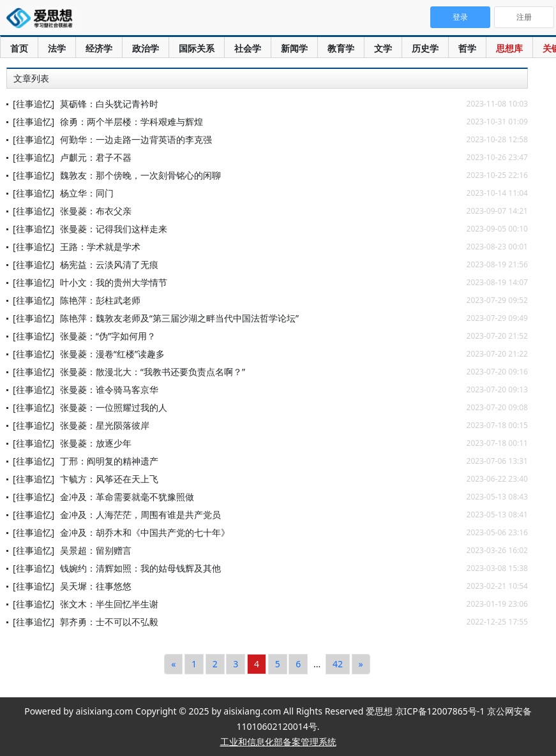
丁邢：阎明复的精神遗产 (109, 461)
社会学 (248, 48)
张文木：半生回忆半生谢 (109, 604)
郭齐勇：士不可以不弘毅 (109, 622)
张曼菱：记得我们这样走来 (114, 229)
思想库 (509, 48)
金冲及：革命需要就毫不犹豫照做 (127, 497)
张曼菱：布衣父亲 (96, 211)
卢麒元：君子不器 (96, 157)
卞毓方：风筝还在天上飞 (109, 479)
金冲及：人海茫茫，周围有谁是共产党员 (140, 515)
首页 (19, 48)
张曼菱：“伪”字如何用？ (108, 336)
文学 (383, 48)
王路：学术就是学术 (100, 247)
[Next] (361, 664)
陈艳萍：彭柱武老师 (100, 300)
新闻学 (294, 48)
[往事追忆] (34, 104)
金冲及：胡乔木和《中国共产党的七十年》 (145, 532)
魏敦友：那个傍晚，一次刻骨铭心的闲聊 (140, 175)
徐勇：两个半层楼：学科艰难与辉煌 (131, 122)
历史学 (425, 48)
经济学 (99, 48)
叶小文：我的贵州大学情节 (114, 282)
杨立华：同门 (87, 193)
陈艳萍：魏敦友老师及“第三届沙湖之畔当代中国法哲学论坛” (179, 318)
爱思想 (43, 19)
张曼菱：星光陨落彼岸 (105, 425)
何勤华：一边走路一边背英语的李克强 (136, 139)
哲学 (467, 48)
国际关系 (197, 48)
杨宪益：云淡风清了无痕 (109, 264)
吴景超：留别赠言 (96, 550)
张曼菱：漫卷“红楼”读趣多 (112, 354)
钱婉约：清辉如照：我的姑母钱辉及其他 (140, 568)
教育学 (341, 48)
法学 (57, 48)
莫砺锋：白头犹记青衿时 (109, 104)
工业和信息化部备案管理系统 (278, 742)
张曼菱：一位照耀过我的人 (114, 407)
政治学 (146, 48)
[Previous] (173, 664)
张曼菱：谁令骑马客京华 (109, 389)
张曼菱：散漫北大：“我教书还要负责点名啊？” (153, 372)
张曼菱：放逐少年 (96, 443)
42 (338, 664)
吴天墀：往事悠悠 (96, 586)
